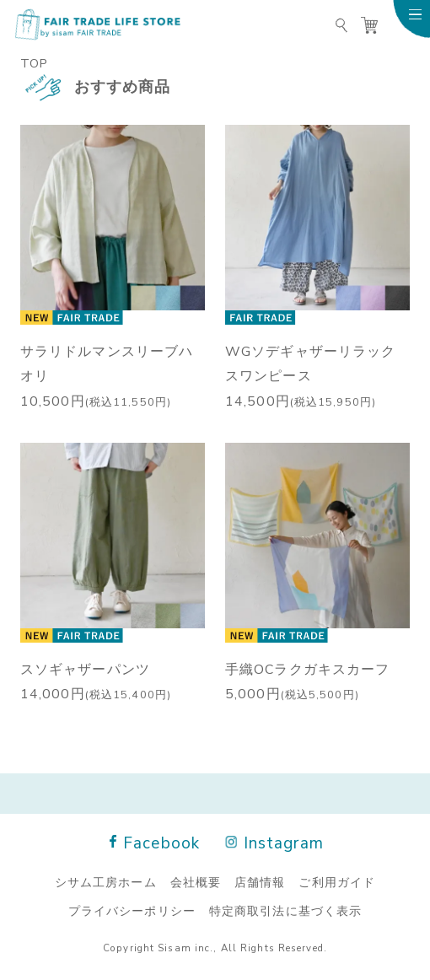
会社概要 (196, 881)
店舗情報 (260, 881)
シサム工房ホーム (106, 881)
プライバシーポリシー (132, 910)
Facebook (155, 842)
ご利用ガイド (337, 881)
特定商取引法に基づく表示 (285, 910)
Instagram (275, 842)
